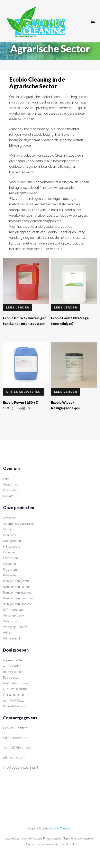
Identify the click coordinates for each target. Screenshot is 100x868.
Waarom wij (11, 485)
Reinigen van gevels (16, 581)
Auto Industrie (12, 666)
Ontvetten (9, 564)
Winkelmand (11, 638)
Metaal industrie (13, 695)
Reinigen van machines (18, 598)
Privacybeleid (52, 838)
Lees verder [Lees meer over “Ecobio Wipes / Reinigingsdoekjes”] (66, 392)
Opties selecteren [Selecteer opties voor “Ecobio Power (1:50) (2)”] (23, 392)
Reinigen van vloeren (17, 604)
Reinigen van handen (17, 587)
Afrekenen (10, 518)
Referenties (10, 490)
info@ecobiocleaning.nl (21, 767)
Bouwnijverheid (13, 672)
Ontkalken (10, 552)
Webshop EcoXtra (15, 627)
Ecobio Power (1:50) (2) (21, 402)
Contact (8, 496)
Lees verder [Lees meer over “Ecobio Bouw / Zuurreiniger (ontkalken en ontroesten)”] (18, 308)
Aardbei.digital (65, 844)
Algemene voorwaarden (78, 838)
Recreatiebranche (15, 706)
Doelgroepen (12, 541)
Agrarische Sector (15, 660)
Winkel (8, 633)
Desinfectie (10, 535)
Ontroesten (10, 558)
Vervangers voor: (14, 615)
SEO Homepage (14, 610)
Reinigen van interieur (17, 593)
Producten (10, 570)
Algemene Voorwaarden (19, 524)
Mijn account (11, 547)
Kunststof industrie (15, 689)
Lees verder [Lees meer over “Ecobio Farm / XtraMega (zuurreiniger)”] (66, 308)
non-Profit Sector (14, 701)
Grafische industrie (15, 683)
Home (7, 479)
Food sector (11, 678)
